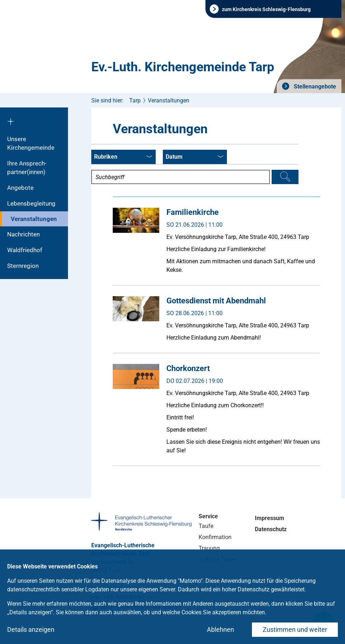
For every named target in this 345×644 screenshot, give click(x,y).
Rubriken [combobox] (123, 157)
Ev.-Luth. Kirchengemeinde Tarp (183, 67)
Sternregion (23, 266)
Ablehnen (220, 629)
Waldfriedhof (25, 250)
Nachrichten (23, 234)
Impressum (269, 518)
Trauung (209, 548)
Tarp (135, 100)
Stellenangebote (314, 86)
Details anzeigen (31, 629)
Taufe (206, 526)
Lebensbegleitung (31, 203)
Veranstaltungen (34, 219)
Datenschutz (271, 529)
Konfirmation (215, 537)
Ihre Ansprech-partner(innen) (27, 168)
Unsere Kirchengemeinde (31, 143)
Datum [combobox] (195, 157)
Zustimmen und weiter (295, 629)
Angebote (20, 188)
